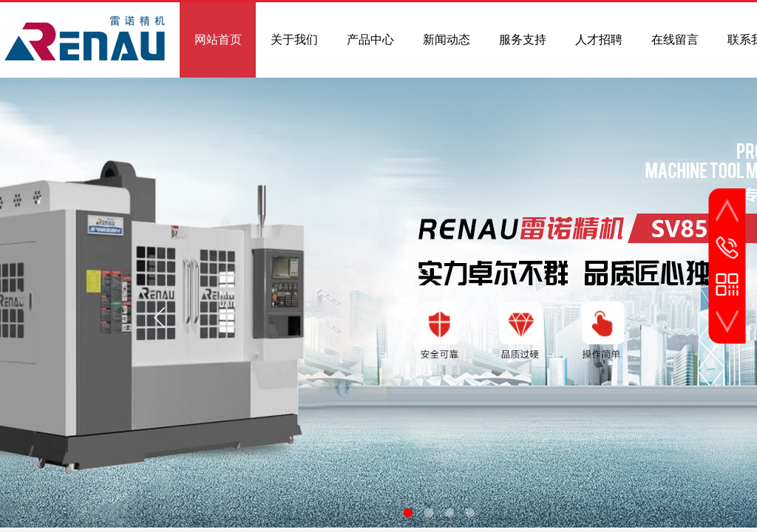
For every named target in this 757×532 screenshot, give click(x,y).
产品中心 (370, 40)
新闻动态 (447, 40)
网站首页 (218, 40)
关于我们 (294, 40)
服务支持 (523, 40)
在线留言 (675, 40)
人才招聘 (599, 40)
